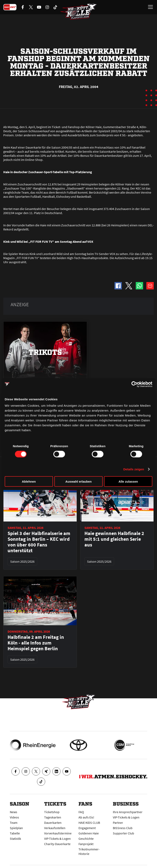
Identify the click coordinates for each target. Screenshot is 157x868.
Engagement (87, 828)
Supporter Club (123, 833)
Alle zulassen (128, 481)
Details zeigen (134, 469)
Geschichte (86, 839)
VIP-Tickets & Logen (57, 839)
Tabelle (15, 833)
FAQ (81, 812)
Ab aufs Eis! (86, 817)
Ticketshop (52, 812)
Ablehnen (29, 481)
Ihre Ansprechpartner (128, 812)
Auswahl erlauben (78, 481)
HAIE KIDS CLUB (89, 823)
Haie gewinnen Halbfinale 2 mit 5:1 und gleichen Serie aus (114, 539)
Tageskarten (53, 817)
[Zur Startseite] (78, 11)
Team (14, 823)
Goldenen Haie (89, 833)
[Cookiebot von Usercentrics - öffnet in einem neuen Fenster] (134, 384)
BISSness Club (123, 828)
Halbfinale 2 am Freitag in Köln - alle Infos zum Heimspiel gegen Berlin (36, 643)
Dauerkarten (53, 823)
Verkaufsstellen (55, 828)
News (13, 812)
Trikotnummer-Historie (89, 851)
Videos (14, 817)
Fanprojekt (86, 844)
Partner (118, 823)
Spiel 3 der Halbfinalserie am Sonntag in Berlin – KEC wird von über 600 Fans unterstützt (39, 542)
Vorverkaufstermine (58, 833)
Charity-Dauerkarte (57, 844)
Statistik (15, 839)
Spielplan (16, 828)
